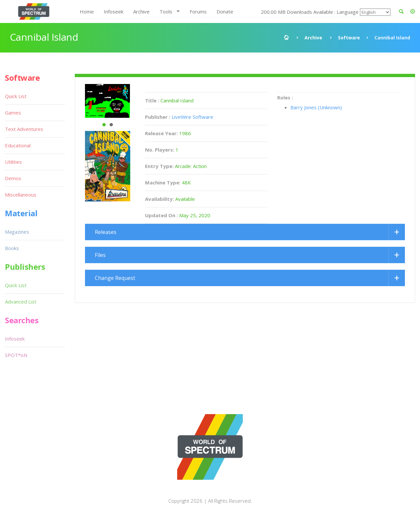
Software (349, 38)
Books (12, 248)
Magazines (17, 232)
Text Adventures (24, 129)
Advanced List (21, 302)
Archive (141, 11)
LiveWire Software (192, 117)
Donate (225, 11)
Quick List (16, 96)
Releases (106, 232)
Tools (166, 11)
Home (87, 11)
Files (100, 255)
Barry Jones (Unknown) (316, 107)
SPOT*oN (16, 355)
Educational (18, 145)
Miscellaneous (21, 195)
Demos (13, 178)
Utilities (13, 162)
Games (13, 113)
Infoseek (114, 11)
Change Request (115, 278)
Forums (198, 11)
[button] (413, 11)
